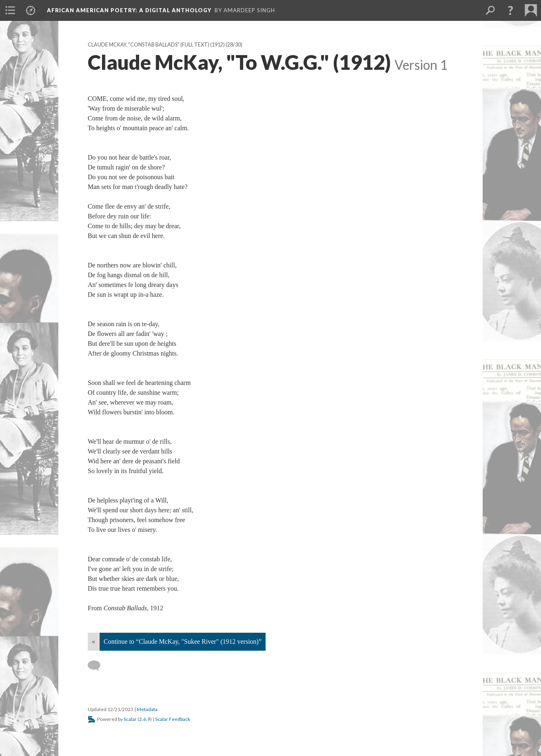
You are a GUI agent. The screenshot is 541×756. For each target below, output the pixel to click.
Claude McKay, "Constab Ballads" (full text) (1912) (156, 45)
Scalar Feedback (173, 719)
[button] (510, 10)
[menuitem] (10, 10)
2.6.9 (145, 719)
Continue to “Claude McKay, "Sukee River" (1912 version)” (183, 641)
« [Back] (93, 641)
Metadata (147, 709)
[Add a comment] (98, 666)
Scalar (130, 719)
